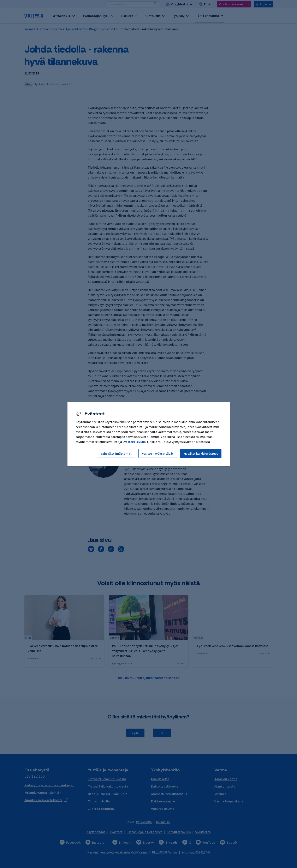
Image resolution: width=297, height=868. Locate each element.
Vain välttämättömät (116, 453)
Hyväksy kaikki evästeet (201, 453)
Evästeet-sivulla (134, 442)
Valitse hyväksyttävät (158, 453)
